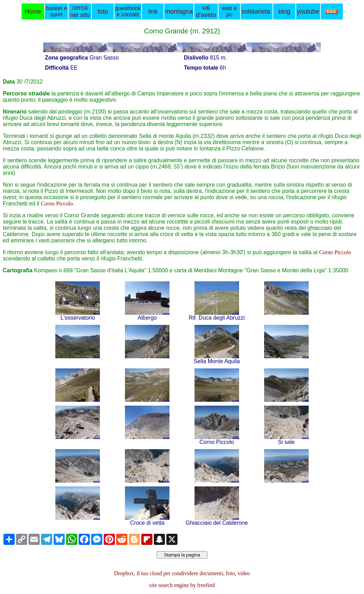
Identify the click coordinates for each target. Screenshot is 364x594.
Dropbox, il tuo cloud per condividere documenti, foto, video (182, 573)
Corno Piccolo (57, 204)
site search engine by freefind (182, 585)
